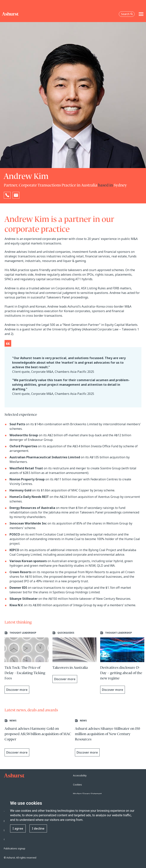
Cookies (77, 785)
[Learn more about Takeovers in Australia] (75, 657)
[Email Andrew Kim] (16, 195)
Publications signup (15, 849)
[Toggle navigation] (141, 14)
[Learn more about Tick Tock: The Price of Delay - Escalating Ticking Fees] (27, 663)
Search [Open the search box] (127, 14)
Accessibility (80, 776)
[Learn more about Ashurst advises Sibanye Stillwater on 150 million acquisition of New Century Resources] (108, 738)
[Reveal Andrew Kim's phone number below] (7, 195)
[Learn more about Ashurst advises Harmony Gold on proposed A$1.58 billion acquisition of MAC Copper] (38, 738)
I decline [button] (38, 828)
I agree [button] (18, 828)
